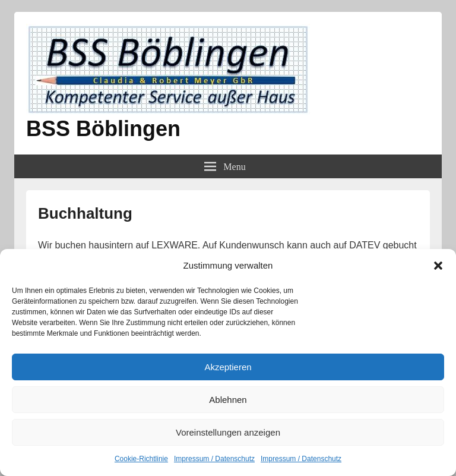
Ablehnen (228, 400)
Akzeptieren (228, 367)
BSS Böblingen (103, 129)
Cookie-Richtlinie (141, 459)
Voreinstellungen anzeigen (228, 432)
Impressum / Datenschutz (214, 459)
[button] (438, 266)
